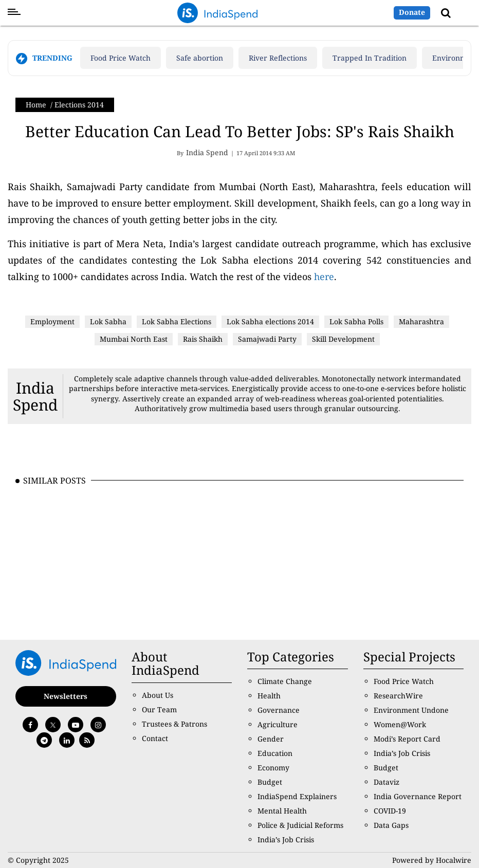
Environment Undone (411, 710)
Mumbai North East (134, 339)
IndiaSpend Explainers (297, 796)
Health (269, 696)
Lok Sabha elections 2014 (270, 321)
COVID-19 (390, 811)
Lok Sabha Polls (356, 321)
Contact (155, 738)
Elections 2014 (79, 105)
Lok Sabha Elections (177, 321)
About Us (158, 695)
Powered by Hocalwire (432, 860)
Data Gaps (391, 825)
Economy (273, 768)
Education (275, 753)
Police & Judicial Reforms (300, 825)
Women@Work (400, 724)
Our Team (159, 709)
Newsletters (66, 696)
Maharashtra (421, 321)
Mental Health (282, 811)
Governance (279, 710)
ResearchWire (398, 696)
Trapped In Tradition (370, 58)
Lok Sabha (108, 321)
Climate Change (285, 681)
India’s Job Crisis (286, 839)
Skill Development (343, 339)
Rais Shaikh (203, 339)
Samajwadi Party (267, 339)
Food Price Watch (121, 58)
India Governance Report (418, 796)
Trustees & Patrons (174, 724)
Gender (271, 739)
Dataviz (386, 782)
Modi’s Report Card (407, 739)
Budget (270, 782)
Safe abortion (200, 58)
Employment (52, 321)
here (324, 276)
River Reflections (278, 58)
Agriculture (278, 724)
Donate (412, 12)
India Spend (35, 396)
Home (36, 105)
